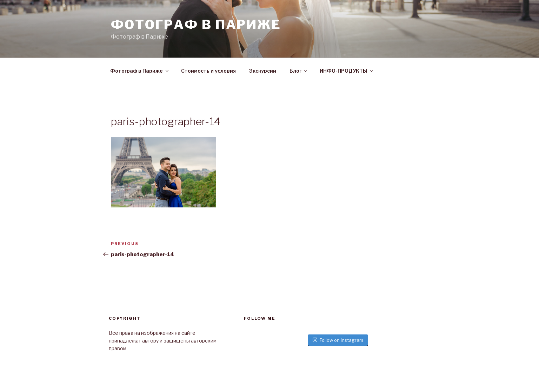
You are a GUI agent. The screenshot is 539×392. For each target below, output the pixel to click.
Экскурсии (263, 71)
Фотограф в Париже (140, 71)
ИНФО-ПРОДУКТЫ (347, 71)
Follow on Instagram (338, 340)
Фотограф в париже (196, 25)
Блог (299, 71)
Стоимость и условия (208, 71)
